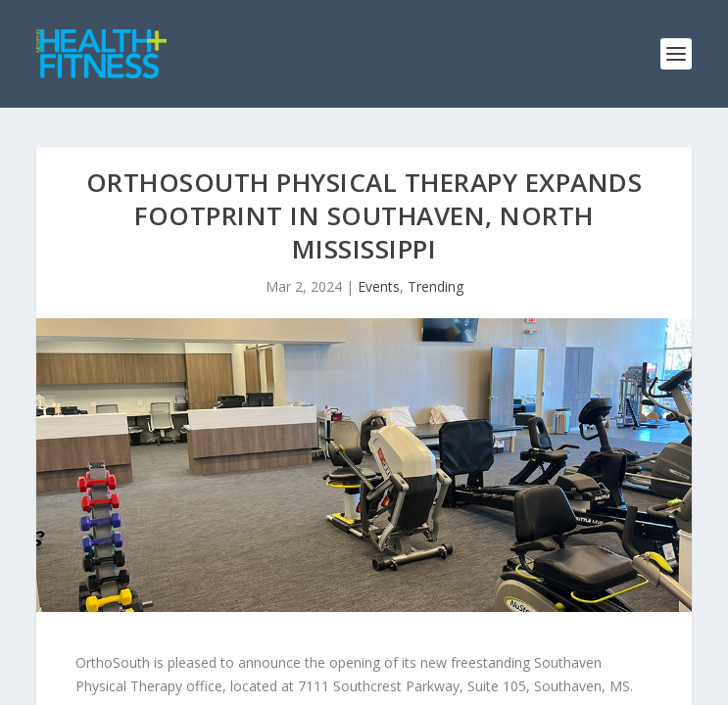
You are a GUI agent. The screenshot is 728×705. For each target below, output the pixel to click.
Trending (436, 286)
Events (379, 286)
